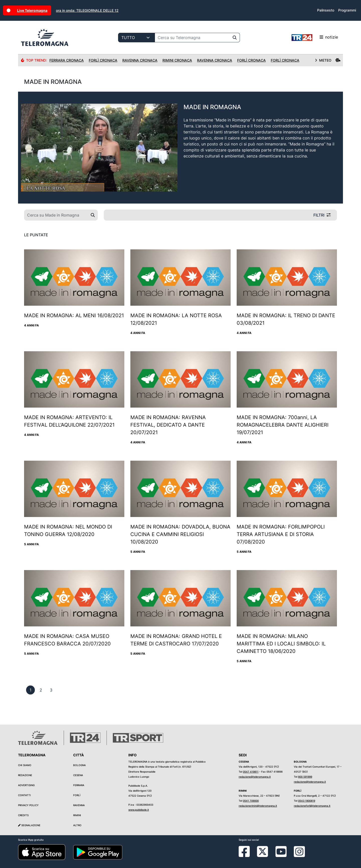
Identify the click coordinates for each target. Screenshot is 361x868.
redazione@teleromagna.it (255, 777)
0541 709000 (251, 801)
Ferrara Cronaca (67, 60)
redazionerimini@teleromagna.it (258, 806)
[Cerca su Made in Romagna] (56, 215)
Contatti (24, 795)
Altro (77, 825)
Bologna (79, 765)
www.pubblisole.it (139, 810)
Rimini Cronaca (177, 60)
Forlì (77, 795)
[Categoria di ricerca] (137, 38)
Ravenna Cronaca (140, 60)
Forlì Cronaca (103, 60)
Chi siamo (25, 765)
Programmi (347, 10)
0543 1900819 (307, 801)
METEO (328, 60)
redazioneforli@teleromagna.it (312, 806)
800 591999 (305, 777)
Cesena (78, 775)
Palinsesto (326, 10)
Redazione (25, 775)
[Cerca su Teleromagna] (192, 38)
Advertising (26, 785)
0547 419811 (251, 772)
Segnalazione (29, 825)
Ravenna (79, 805)
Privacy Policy (28, 805)
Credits (23, 815)
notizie (315, 38)
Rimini (77, 815)
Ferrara (79, 785)
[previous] (30, 690)
